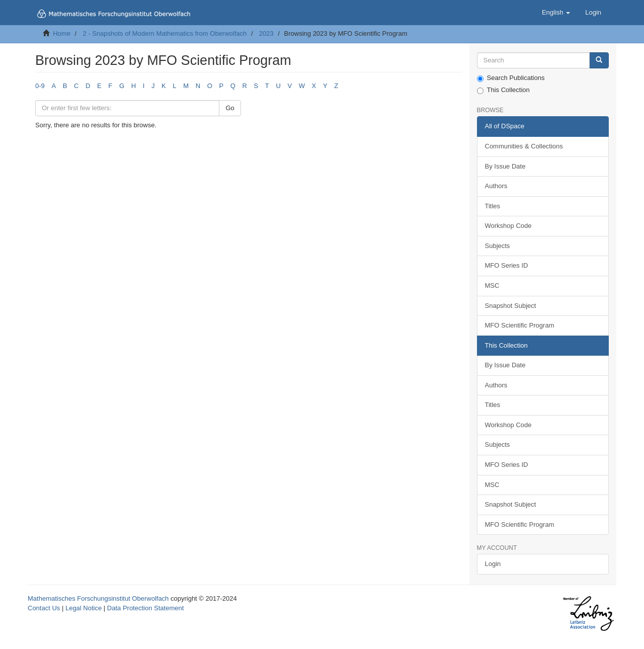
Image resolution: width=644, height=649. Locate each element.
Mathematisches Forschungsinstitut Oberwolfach (98, 598)
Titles (493, 206)
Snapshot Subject (511, 306)
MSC (492, 286)
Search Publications (511, 78)
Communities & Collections (524, 146)
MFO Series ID (507, 265)
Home (62, 33)
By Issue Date (505, 166)
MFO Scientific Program (520, 325)
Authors (496, 186)
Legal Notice (84, 608)
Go (230, 108)
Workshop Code (508, 226)
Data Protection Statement (145, 608)
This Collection (503, 90)
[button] (556, 13)
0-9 (40, 86)
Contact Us (44, 608)
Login (493, 564)
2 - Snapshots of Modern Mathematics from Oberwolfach (165, 33)
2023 (266, 33)
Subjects (498, 246)
